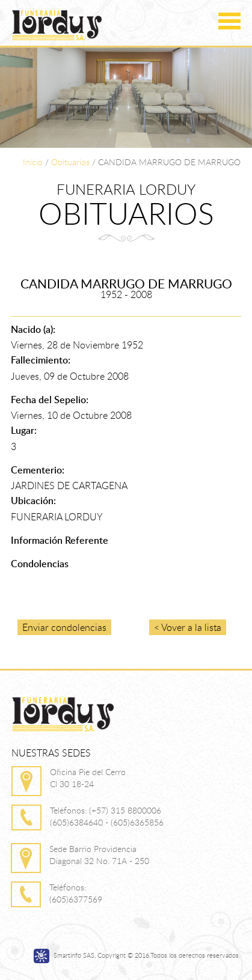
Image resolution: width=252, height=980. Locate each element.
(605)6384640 (76, 822)
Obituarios (70, 162)
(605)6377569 (76, 899)
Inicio (33, 162)
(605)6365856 (137, 822)
